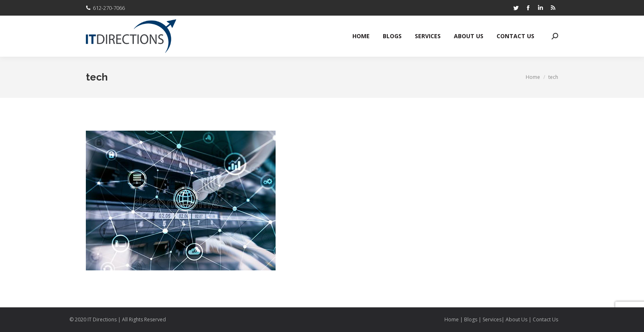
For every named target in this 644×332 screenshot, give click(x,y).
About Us (516, 319)
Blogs (471, 319)
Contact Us (545, 319)
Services (492, 319)
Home (452, 319)
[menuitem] (361, 36)
